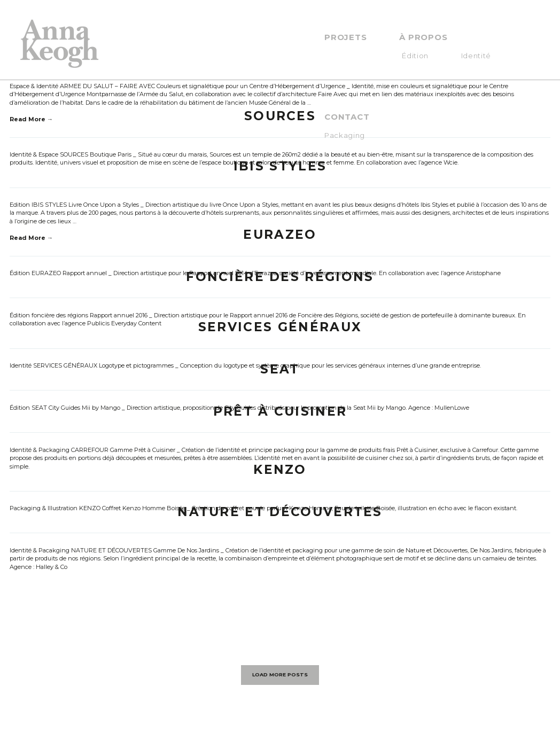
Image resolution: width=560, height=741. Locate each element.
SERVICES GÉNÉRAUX (280, 327)
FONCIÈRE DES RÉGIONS (280, 277)
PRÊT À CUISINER (280, 411)
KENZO (280, 470)
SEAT (280, 369)
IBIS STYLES (280, 166)
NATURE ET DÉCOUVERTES (280, 512)
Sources (280, 116)
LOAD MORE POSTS (280, 674)
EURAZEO (280, 235)
